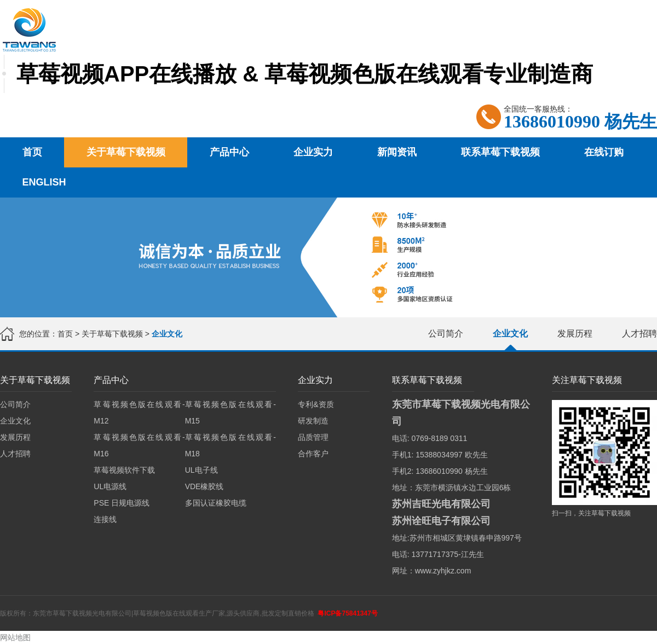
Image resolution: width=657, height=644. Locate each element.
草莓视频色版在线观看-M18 (230, 445)
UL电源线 (110, 486)
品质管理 (313, 437)
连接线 (105, 519)
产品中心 (229, 152)
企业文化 (510, 333)
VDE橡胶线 (204, 486)
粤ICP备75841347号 (347, 613)
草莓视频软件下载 (124, 470)
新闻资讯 (397, 152)
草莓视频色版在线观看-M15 (230, 413)
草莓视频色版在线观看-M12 (139, 413)
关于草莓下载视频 (126, 152)
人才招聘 (639, 333)
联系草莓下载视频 (500, 152)
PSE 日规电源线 (122, 503)
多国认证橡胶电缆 (216, 503)
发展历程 (575, 333)
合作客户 (313, 454)
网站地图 (15, 637)
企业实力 (313, 152)
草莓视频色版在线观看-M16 (139, 445)
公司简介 (446, 333)
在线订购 (604, 152)
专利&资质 (316, 404)
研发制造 (313, 421)
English (44, 182)
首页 (32, 152)
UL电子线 (201, 470)
